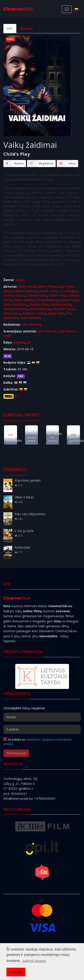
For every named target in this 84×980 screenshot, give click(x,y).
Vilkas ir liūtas (24, 497)
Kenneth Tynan (64, 309)
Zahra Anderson (15, 304)
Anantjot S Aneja (34, 313)
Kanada (19, 342)
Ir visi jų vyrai (24, 531)
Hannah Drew (37, 295)
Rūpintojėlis (14, 441)
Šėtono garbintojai (76, 439)
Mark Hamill (27, 286)
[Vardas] (42, 717)
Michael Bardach (15, 309)
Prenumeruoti (16, 753)
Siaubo (20, 280)
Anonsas (27, 28)
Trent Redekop (31, 318)
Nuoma (13, 164)
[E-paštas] (42, 729)
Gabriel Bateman (26, 291)
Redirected (22, 547)
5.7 (17, 396)
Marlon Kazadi (61, 304)
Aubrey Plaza (47, 286)
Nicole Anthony (47, 300)
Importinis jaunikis (28, 480)
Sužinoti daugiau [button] (34, 961)
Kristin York (57, 295)
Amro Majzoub (40, 309)
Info (10, 28)
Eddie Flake (56, 313)
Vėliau (66, 164)
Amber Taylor (70, 300)
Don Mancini (47, 331)
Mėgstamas (40, 164)
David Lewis (49, 291)
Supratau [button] (16, 972)
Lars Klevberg (31, 324)
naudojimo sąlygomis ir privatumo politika (38, 742)
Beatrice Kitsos (14, 295)
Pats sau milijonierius (30, 514)
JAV (29, 342)
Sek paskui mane (32, 437)
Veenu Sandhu (24, 300)
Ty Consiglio (68, 291)
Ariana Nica (12, 313)
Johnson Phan (39, 304)
